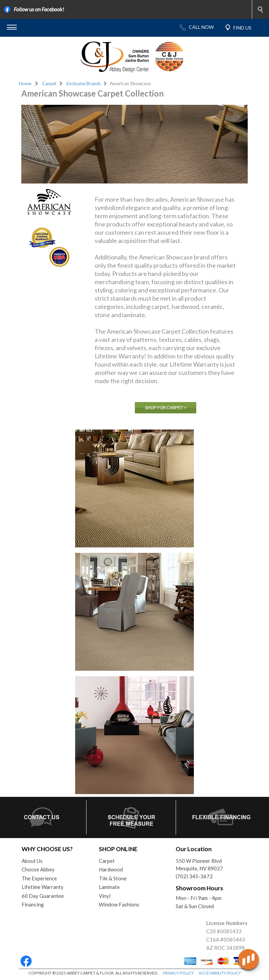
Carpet (49, 83)
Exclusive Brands (84, 83)
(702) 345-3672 (194, 876)
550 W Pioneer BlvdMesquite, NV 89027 (199, 865)
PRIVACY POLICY (178, 973)
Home (25, 83)
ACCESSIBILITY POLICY (220, 973)
